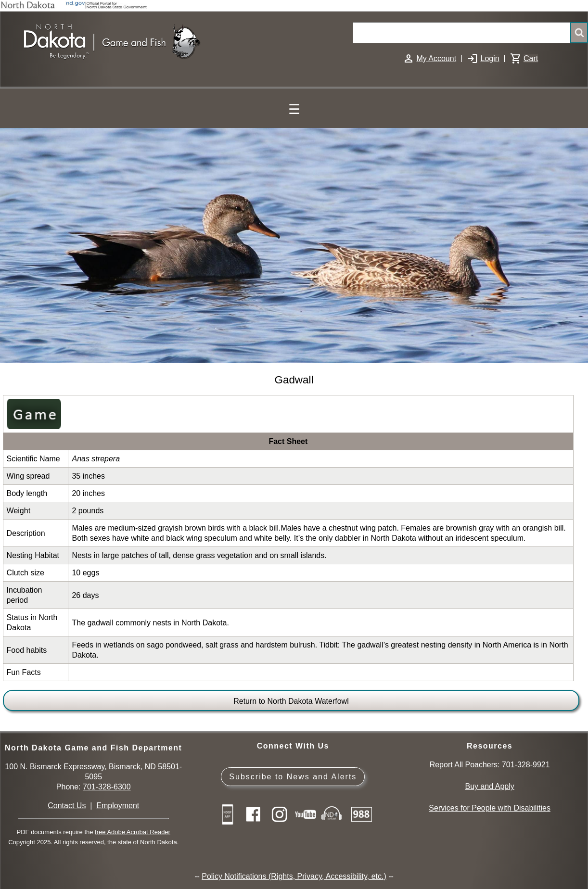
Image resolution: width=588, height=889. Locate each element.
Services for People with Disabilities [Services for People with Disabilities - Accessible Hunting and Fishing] (490, 808)
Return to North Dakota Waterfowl (291, 701)
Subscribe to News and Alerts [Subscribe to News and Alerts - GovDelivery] (293, 777)
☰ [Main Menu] (294, 109)
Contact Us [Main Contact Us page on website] (67, 806)
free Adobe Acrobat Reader (133, 832)
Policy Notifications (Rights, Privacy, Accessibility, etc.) (294, 876)
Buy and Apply (489, 786)
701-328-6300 (107, 787)
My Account (436, 58)
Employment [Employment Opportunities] (118, 806)
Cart (531, 58)
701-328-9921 (526, 765)
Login (490, 58)
